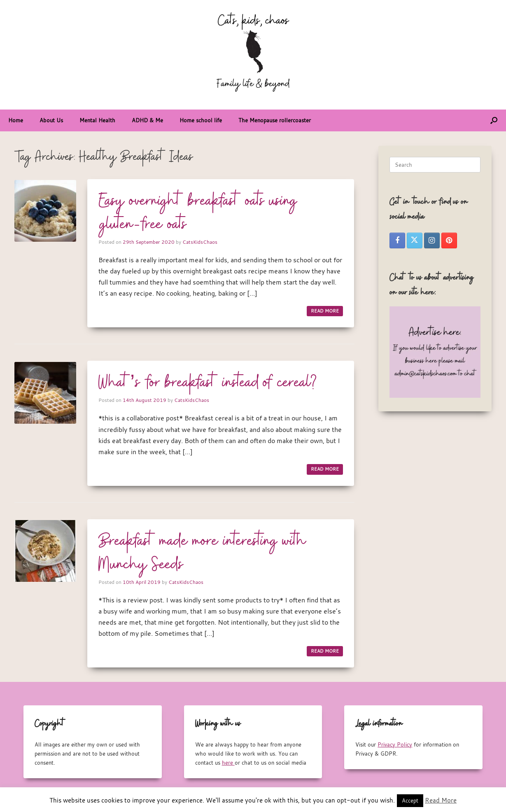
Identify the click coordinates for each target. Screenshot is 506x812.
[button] (494, 120)
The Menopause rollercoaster (275, 120)
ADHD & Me (147, 120)
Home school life (201, 120)
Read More (441, 800)
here (228, 763)
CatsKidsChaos (200, 242)
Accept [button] (410, 800)
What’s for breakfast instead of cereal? (208, 383)
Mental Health (97, 120)
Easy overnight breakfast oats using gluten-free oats (198, 213)
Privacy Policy (395, 744)
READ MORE (325, 311)
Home (16, 120)
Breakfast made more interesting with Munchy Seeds (202, 553)
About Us (51, 120)
